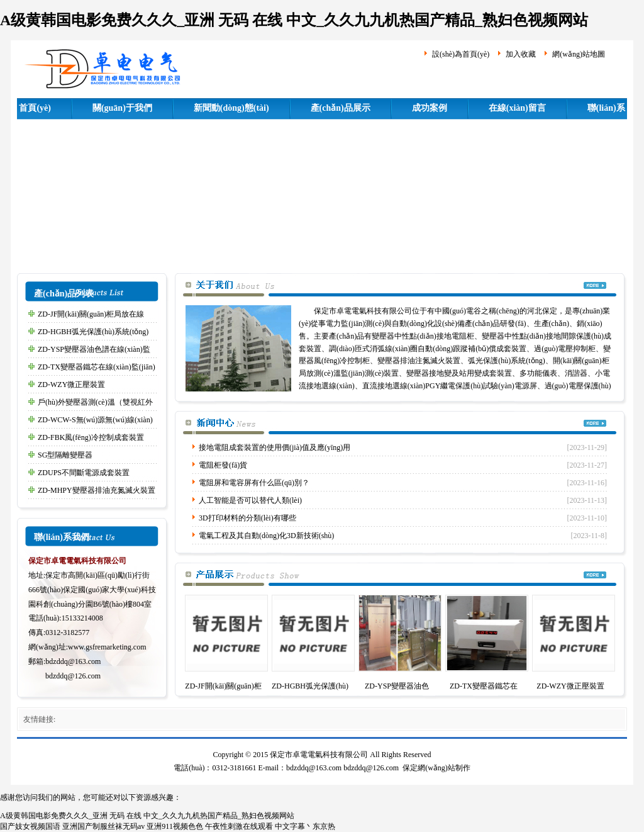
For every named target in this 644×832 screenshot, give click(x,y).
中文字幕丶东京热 (305, 826)
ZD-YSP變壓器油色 (397, 686)
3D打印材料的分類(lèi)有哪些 (247, 518)
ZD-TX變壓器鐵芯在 (484, 686)
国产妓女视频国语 (30, 826)
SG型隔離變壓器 (65, 455)
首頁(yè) (35, 108)
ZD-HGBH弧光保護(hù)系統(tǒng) (93, 332)
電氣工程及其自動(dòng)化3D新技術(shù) (266, 536)
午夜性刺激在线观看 (239, 826)
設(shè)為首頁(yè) (461, 54)
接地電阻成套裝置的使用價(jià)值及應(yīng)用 (275, 447)
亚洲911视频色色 (175, 826)
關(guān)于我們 (122, 108)
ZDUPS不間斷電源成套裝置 (84, 473)
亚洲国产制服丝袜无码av (103, 826)
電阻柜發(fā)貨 (223, 465)
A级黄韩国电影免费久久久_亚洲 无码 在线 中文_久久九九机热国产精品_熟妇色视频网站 (294, 20)
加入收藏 (521, 54)
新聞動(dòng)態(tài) (231, 108)
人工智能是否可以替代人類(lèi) (250, 500)
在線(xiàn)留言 (517, 108)
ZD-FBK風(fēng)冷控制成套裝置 (91, 437)
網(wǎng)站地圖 (579, 54)
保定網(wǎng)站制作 (436, 768)
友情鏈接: (39, 719)
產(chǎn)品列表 (64, 294)
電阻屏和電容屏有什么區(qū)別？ (254, 483)
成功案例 (430, 108)
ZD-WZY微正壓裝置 (71, 385)
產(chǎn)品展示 (341, 108)
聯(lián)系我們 (62, 537)
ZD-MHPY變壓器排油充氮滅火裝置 (97, 490)
